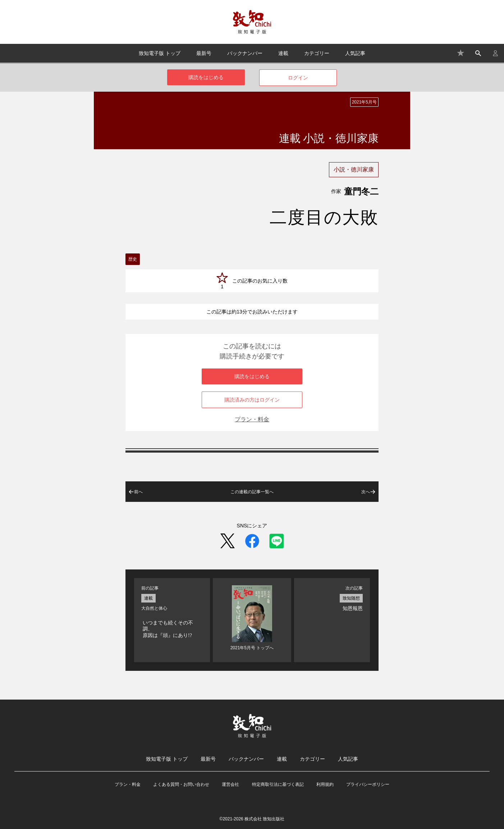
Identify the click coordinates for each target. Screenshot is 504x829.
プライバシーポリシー (368, 784)
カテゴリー (317, 53)
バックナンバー (245, 53)
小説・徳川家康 (354, 170)
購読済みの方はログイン (252, 400)
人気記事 (355, 53)
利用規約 (325, 784)
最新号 (204, 53)
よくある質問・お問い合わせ (181, 784)
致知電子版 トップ (160, 53)
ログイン (298, 78)
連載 (283, 53)
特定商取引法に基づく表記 (278, 784)
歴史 (133, 259)
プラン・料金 (252, 419)
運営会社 (230, 784)
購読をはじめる (206, 77)
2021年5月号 (364, 102)
